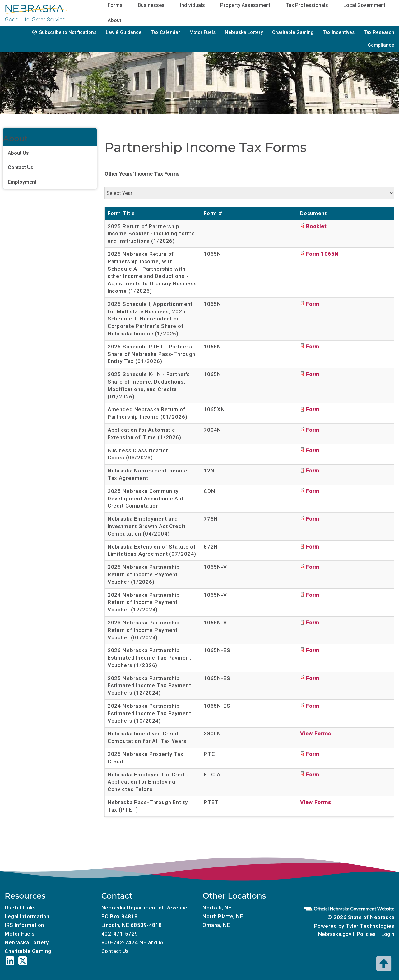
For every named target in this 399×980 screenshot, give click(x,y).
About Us (18, 153)
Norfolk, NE (217, 908)
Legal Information (27, 916)
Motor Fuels (202, 32)
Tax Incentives (339, 32)
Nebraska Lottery (244, 32)
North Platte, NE (223, 916)
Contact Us (21, 167)
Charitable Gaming (293, 32)
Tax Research (379, 32)
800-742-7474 (120, 942)
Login (388, 934)
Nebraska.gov (335, 934)
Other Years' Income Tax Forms (142, 174)
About (114, 20)
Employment (22, 182)
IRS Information (24, 925)
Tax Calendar (165, 32)
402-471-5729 (120, 934)
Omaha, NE (216, 925)
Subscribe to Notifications (68, 32)
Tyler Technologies (370, 926)
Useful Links (20, 908)
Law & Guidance (124, 32)
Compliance (381, 45)
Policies (366, 934)
